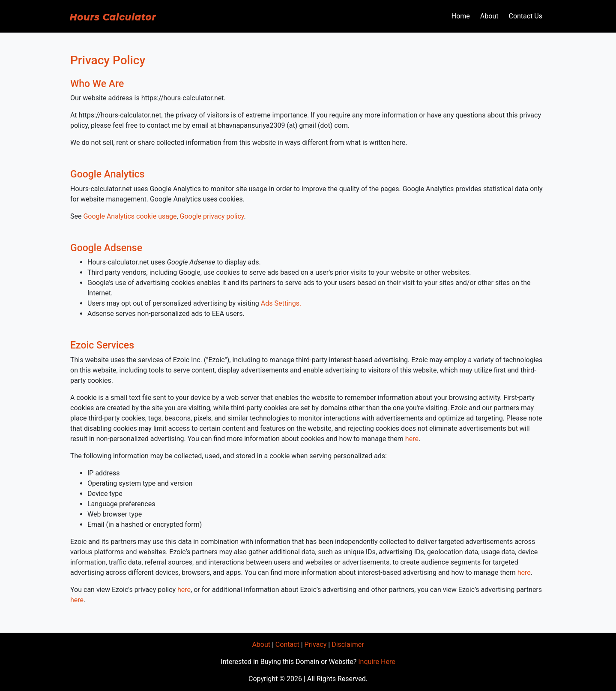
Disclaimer (348, 644)
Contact (287, 644)
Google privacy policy (212, 216)
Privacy (316, 644)
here (412, 439)
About (489, 16)
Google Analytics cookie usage (130, 216)
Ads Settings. (281, 303)
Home (461, 16)
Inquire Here (377, 662)
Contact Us (525, 16)
